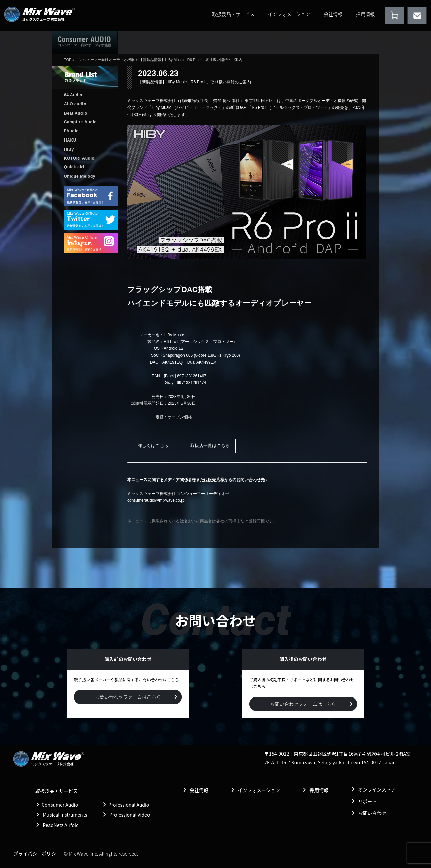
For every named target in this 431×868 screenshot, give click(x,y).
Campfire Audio (80, 122)
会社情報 (333, 14)
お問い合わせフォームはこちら (128, 697)
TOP (68, 60)
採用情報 (365, 14)
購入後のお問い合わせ (290, 42)
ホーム (143, 42)
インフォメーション (289, 14)
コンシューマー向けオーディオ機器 (105, 60)
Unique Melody (80, 176)
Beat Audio (76, 113)
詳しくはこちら (153, 446)
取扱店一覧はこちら (210, 446)
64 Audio (73, 95)
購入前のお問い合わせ (349, 42)
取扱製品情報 (191, 42)
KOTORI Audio (79, 158)
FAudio (71, 131)
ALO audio (75, 104)
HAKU (70, 140)
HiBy (69, 149)
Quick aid (74, 167)
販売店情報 (237, 42)
